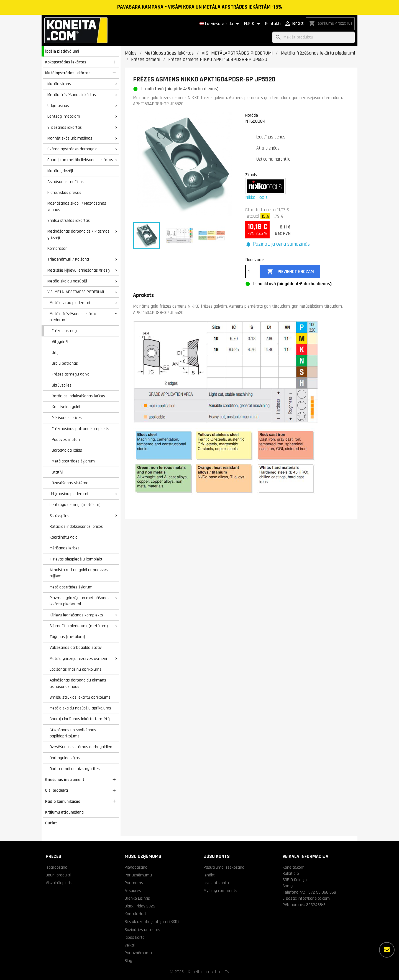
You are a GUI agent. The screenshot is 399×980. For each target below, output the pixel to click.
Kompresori (57, 248)
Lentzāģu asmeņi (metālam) (75, 505)
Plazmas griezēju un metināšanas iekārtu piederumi (80, 601)
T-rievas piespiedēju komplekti (76, 559)
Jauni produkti (58, 875)
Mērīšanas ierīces (67, 418)
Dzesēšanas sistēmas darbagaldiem (82, 747)
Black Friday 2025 (140, 906)
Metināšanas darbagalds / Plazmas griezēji (78, 234)
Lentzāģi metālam (64, 116)
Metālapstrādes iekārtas (68, 73)
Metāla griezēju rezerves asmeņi (78, 659)
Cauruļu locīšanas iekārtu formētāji (80, 719)
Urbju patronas (65, 363)
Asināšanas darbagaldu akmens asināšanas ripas (78, 683)
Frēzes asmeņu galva (71, 374)
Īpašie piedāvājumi (62, 51)
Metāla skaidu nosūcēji (67, 281)
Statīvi (57, 472)
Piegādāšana (136, 867)
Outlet (51, 823)
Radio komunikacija (63, 801)
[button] (277, 244)
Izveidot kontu (216, 883)
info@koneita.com (314, 898)
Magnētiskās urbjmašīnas (70, 138)
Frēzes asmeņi (65, 331)
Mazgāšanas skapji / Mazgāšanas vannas (77, 206)
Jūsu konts (217, 856)
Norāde (252, 115)
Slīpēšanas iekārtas (65, 127)
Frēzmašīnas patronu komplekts (80, 429)
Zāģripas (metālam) (67, 637)
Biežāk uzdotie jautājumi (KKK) (152, 922)
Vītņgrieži (60, 342)
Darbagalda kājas (67, 450)
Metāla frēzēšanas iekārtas (72, 95)
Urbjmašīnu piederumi (69, 494)
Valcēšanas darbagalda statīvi (76, 647)
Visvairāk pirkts (59, 883)
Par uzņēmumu (138, 875)
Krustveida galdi (66, 407)
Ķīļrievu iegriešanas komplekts (76, 615)
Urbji (56, 353)
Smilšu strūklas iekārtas (69, 220)
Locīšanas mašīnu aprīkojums (76, 669)
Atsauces (133, 891)
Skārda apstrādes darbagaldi (73, 149)
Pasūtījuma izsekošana (224, 867)
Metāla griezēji (60, 171)
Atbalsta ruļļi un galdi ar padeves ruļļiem (79, 573)
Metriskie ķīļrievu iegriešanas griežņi (79, 270)
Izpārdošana (57, 867)
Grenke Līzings (137, 898)
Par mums (134, 883)
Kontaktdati (135, 914)
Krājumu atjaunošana (64, 812)
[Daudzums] (253, 272)
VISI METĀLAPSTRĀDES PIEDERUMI (76, 292)
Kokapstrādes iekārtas (66, 62)
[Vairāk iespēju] (387, 950)
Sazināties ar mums (142, 930)
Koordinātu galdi (64, 537)
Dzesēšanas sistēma (70, 483)
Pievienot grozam (290, 272)
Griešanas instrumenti (65, 780)
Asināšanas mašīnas (66, 182)
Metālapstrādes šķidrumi (74, 461)
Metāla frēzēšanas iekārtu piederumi (73, 317)
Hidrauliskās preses (64, 192)
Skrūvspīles (62, 385)
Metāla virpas (59, 84)
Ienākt (209, 875)
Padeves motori (66, 439)
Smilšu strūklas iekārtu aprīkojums (80, 697)
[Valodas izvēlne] (220, 24)
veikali (130, 945)
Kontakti (273, 24)
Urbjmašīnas (58, 106)
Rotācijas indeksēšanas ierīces (78, 396)
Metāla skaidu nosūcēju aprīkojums (80, 708)
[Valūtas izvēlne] (253, 24)
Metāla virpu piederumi (70, 303)
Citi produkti (57, 790)
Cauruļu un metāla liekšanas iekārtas (80, 160)
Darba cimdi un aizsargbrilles (75, 769)
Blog (128, 961)
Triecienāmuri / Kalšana (68, 259)
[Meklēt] (314, 38)
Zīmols (251, 175)
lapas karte (135, 937)
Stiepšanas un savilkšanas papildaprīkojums (73, 733)
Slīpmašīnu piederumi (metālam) (79, 626)
